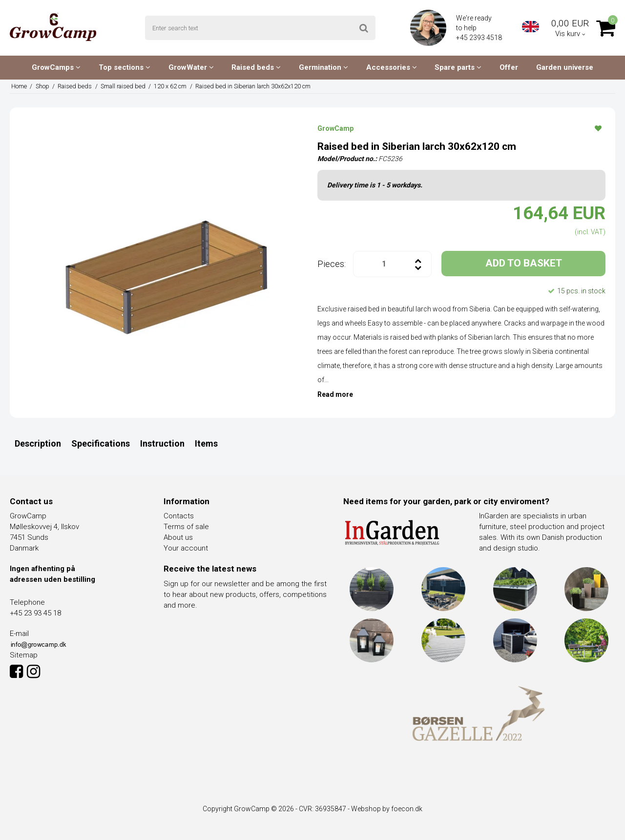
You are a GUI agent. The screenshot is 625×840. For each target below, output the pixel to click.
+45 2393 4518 (480, 38)
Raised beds (256, 67)
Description (38, 443)
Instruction (162, 443)
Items (206, 443)
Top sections (125, 67)
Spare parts (458, 67)
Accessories (392, 67)
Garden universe (565, 67)
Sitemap (24, 655)
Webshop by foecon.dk (387, 809)
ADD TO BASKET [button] (524, 263)
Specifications (101, 443)
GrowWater (191, 67)
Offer (509, 67)
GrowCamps (56, 67)
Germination (323, 67)
